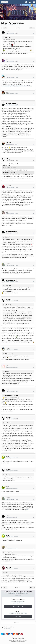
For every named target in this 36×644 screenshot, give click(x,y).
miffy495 (8, 186)
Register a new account (18, 606)
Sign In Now (18, 617)
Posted (12, 33)
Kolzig (7, 32)
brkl (7, 60)
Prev (5, 28)
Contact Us (21, 638)
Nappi (7, 366)
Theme (15, 638)
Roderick (8, 143)
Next (31, 28)
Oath (7, 547)
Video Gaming (17, 25)
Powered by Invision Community (18, 642)
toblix (3, 25)
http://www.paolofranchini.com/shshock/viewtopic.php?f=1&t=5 (17, 86)
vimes (7, 76)
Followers (17, 623)
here (27, 509)
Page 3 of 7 (18, 28)
